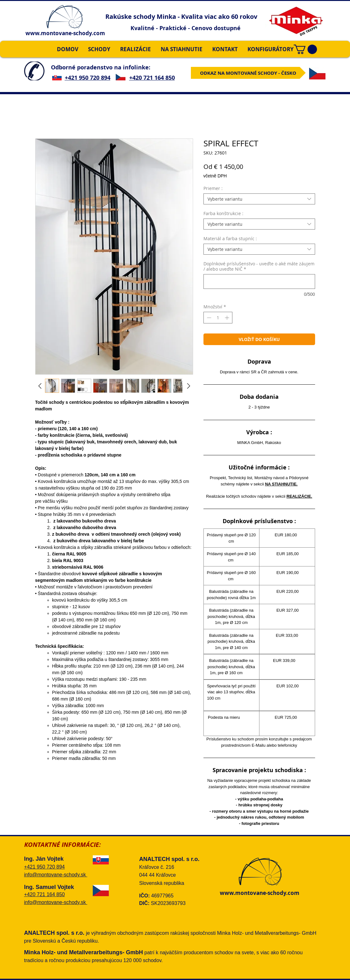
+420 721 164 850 (152, 78)
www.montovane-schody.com (65, 33)
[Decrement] (208, 318)
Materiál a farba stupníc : (230, 238)
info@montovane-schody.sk (56, 875)
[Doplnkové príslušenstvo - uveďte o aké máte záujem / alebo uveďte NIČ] (259, 282)
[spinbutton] (218, 318)
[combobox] (259, 199)
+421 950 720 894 (88, 78)
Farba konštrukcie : (223, 213)
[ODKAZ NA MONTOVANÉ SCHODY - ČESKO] (248, 73)
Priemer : (213, 188)
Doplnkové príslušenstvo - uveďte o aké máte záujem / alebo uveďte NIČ (259, 266)
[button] (305, 49)
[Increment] (228, 318)
